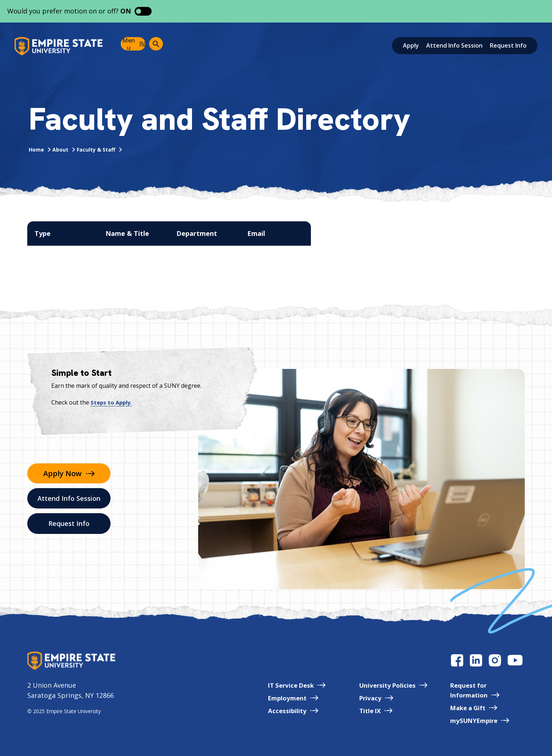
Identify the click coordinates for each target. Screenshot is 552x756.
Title (368, 711)
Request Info (508, 45)
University (386, 685)
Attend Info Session (454, 45)
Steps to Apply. (112, 402)
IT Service (286, 685)
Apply (411, 45)
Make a (471, 708)
